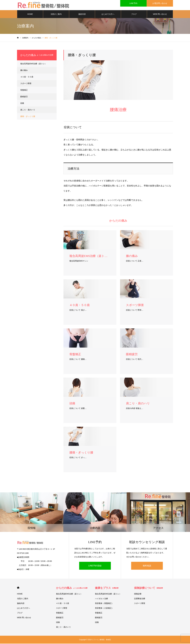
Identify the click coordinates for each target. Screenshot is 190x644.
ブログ (134, 14)
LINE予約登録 (95, 566)
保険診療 (138, 594)
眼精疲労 (24, 97)
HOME (30, 14)
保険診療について (148, 588)
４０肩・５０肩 (27, 77)
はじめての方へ (108, 14)
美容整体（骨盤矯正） (104, 604)
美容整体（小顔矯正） (104, 608)
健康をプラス (107, 588)
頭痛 (22, 104)
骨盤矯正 (24, 90)
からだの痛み (72, 588)
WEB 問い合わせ (160, 14)
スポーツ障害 (26, 84)
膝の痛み (24, 71)
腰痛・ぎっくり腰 (28, 117)
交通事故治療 (140, 599)
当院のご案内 (56, 14)
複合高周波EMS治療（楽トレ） (33, 64)
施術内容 (82, 14)
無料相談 (147, 566)
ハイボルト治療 (101, 599)
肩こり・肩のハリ (28, 110)
